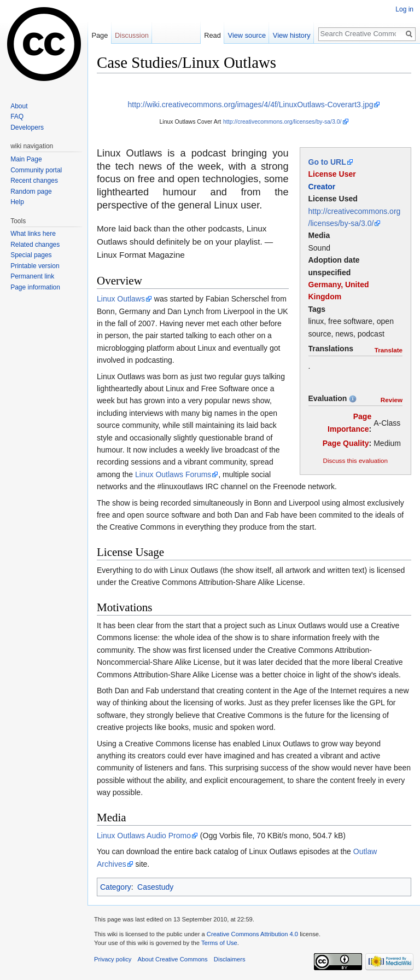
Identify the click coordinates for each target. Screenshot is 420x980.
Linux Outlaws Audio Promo (144, 836)
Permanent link (32, 276)
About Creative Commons (173, 959)
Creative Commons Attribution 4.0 (252, 934)
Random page (31, 192)
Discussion (132, 35)
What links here (33, 234)
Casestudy (155, 887)
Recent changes (34, 181)
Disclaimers (230, 959)
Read (212, 35)
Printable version (35, 266)
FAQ (17, 117)
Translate (389, 350)
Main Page (26, 159)
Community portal (36, 170)
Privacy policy (113, 959)
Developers (27, 127)
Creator (322, 187)
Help (17, 202)
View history (292, 35)
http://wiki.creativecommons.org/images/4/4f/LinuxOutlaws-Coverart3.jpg (251, 105)
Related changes (35, 245)
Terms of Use (219, 943)
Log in (404, 9)
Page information (35, 287)
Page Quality (346, 443)
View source (247, 35)
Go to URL (327, 162)
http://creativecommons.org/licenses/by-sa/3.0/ (282, 121)
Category (116, 887)
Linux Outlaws (121, 299)
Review (392, 400)
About (19, 106)
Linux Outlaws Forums (173, 474)
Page (100, 35)
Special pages (31, 255)
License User (332, 174)
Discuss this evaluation (355, 460)
